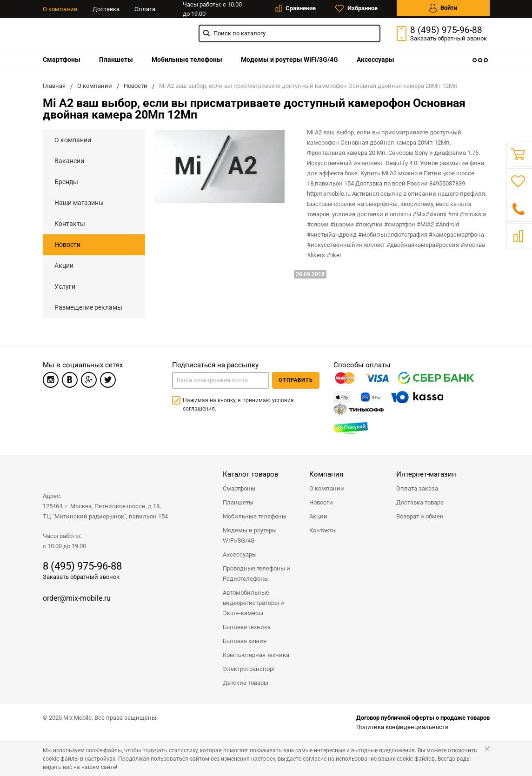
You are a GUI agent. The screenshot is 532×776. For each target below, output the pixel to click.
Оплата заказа (417, 488)
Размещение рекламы (88, 307)
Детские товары (246, 683)
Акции (64, 265)
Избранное (356, 8)
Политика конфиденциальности (402, 727)
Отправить (296, 380)
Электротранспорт (249, 669)
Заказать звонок (449, 38)
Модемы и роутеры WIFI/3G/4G (289, 60)
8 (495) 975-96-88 (446, 30)
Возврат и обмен (420, 516)
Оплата (145, 9)
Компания (326, 474)
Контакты (70, 224)
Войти (443, 8)
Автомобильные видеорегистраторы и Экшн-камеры (253, 603)
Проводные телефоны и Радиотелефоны (256, 574)
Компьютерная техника (256, 655)
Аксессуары (376, 60)
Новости (67, 245)
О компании (60, 9)
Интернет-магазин (426, 474)
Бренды (66, 182)
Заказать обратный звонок (81, 577)
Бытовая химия (245, 641)
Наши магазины (79, 203)
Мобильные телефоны (187, 60)
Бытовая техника (247, 627)
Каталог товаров (251, 474)
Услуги (65, 286)
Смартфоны (62, 60)
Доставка (106, 9)
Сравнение (296, 8)
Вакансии (69, 161)
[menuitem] (62, 60)
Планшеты (116, 60)
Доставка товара (420, 502)
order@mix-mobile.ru (77, 598)
